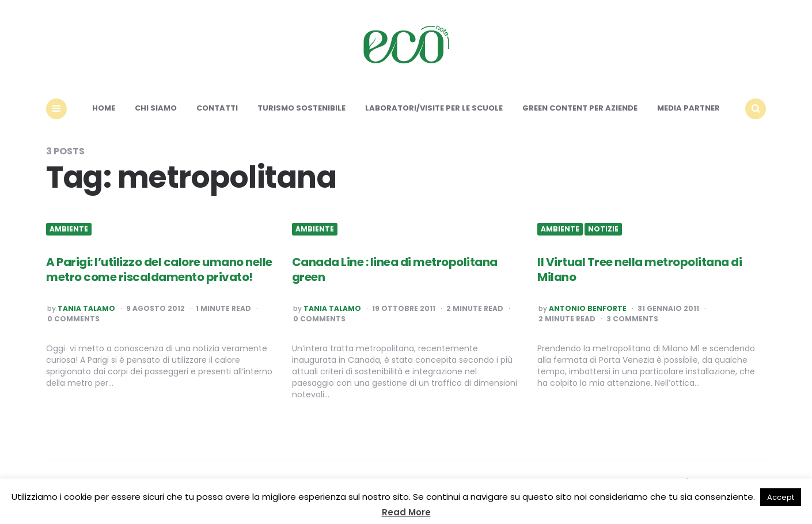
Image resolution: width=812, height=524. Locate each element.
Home (104, 108)
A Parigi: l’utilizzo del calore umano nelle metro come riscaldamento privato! (159, 269)
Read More (406, 512)
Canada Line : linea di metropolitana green (395, 269)
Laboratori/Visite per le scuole (434, 108)
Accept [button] (781, 497)
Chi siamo (156, 108)
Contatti (217, 108)
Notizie (603, 229)
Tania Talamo (86, 309)
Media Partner (688, 108)
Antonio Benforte (588, 309)
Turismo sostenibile (301, 108)
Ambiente (69, 229)
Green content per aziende (580, 108)
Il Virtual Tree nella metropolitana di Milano (640, 269)
